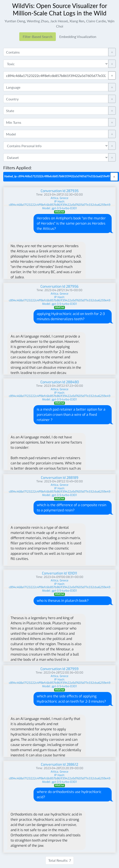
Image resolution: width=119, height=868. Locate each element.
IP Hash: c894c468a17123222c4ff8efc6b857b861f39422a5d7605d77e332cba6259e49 (60, 203)
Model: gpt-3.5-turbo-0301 (59, 208)
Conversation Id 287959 (59, 669)
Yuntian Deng (15, 21)
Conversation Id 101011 (59, 573)
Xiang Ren (77, 21)
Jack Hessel (59, 21)
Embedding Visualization (78, 37)
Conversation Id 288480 (60, 382)
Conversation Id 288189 (60, 478)
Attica (54, 198)
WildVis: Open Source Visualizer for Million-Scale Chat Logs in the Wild (60, 9)
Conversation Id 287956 (59, 286)
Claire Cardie (96, 21)
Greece (64, 198)
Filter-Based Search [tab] (38, 37)
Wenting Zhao (38, 21)
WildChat (59, 212)
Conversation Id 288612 (59, 764)
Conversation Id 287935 (60, 191)
